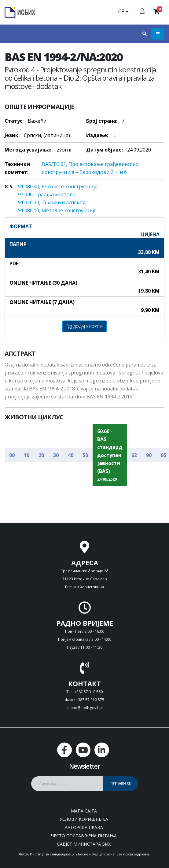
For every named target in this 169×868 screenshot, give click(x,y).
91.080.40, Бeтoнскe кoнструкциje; (58, 186)
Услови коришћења (84, 819)
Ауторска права (84, 827)
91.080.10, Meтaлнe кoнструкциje (57, 210)
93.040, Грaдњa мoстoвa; (47, 194)
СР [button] (123, 11)
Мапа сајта (84, 811)
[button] (141, 34)
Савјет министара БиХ (84, 844)
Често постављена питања (84, 836)
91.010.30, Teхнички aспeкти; (52, 202)
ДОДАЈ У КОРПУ (85, 326)
